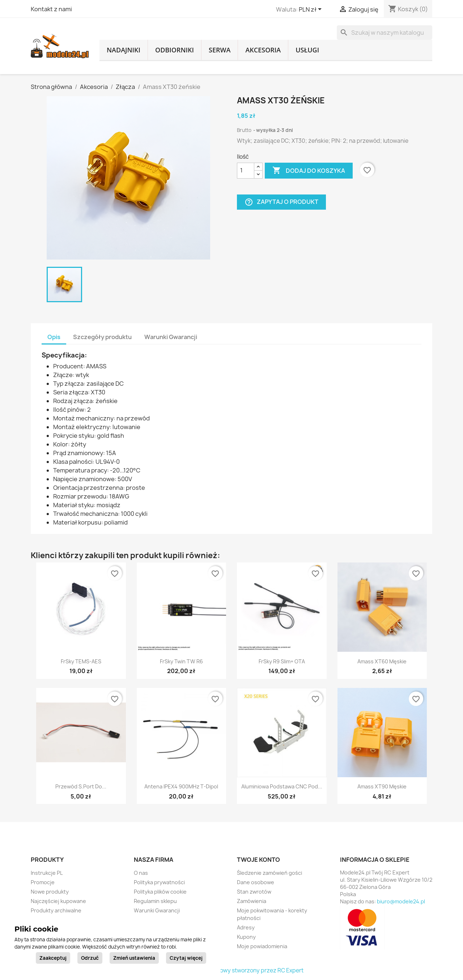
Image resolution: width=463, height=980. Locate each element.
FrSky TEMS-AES (81, 661)
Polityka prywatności (159, 882)
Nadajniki (124, 50)
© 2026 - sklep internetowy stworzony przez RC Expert (232, 970)
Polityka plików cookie (160, 892)
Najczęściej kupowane (58, 901)
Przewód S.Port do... (81, 786)
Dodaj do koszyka (309, 171)
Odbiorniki (175, 50)
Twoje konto (258, 860)
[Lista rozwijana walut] (311, 10)
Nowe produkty (50, 892)
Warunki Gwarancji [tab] (171, 337)
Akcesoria (263, 50)
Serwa (220, 50)
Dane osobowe (256, 882)
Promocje (43, 882)
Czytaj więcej (186, 958)
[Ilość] (246, 171)
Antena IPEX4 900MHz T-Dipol (181, 786)
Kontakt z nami (51, 9)
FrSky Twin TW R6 (181, 661)
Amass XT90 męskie (382, 786)
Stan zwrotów (254, 892)
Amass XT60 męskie (382, 661)
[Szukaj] (385, 33)
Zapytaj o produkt (281, 202)
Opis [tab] (54, 337)
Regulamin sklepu (155, 901)
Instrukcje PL (47, 873)
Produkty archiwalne (56, 910)
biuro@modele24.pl (401, 901)
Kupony (246, 937)
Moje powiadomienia (262, 946)
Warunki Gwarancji (157, 910)
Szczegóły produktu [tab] (102, 337)
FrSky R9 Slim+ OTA (282, 661)
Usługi (307, 50)
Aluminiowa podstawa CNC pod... (282, 786)
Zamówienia (252, 901)
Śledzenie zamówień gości (269, 873)
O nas (141, 873)
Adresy (246, 927)
